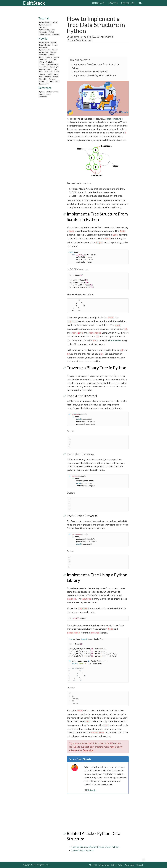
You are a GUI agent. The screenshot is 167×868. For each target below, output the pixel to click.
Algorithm (56, 34)
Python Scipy (44, 42)
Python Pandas (45, 50)
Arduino (48, 77)
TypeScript (54, 67)
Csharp (49, 74)
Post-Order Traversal (83, 516)
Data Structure (45, 34)
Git (53, 30)
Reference (128, 3)
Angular (42, 69)
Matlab (56, 57)
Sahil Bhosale (77, 37)
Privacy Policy (117, 865)
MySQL (56, 77)
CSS (55, 69)
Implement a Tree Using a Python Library (95, 75)
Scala (57, 81)
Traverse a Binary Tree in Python (90, 71)
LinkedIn (90, 790)
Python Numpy (45, 30)
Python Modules (45, 25)
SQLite (42, 81)
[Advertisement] (50, 134)
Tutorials (98, 3)
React (49, 69)
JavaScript (43, 27)
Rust (56, 74)
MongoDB (43, 79)
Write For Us (104, 865)
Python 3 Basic (45, 22)
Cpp (55, 59)
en (140, 3)
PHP (41, 72)
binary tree (115, 340)
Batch (55, 45)
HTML (41, 62)
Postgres (52, 79)
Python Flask (44, 52)
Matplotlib (43, 32)
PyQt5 (51, 32)
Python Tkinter (45, 45)
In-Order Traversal (81, 454)
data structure (114, 119)
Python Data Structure (80, 40)
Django (53, 52)
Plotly (41, 57)
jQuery (42, 64)
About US (93, 865)
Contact (140, 865)
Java (46, 72)
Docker (51, 55)
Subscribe (88, 750)
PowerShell (43, 47)
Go (51, 72)
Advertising (130, 865)
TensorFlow (43, 67)
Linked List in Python (82, 850)
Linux (41, 59)
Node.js (42, 74)
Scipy (48, 94)
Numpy (55, 50)
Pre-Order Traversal (82, 396)
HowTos (113, 3)
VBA (51, 81)
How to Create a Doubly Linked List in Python (95, 847)
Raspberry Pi (44, 84)
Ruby (41, 77)
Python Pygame (52, 64)
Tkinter (55, 22)
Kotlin (57, 72)
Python (54, 42)
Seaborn (49, 57)
